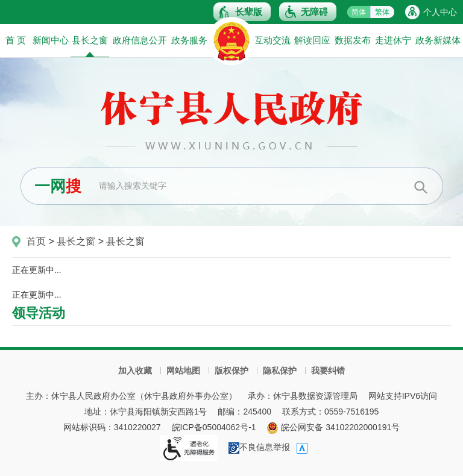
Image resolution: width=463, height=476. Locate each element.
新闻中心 (51, 40)
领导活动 (39, 313)
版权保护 (231, 371)
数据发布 (353, 40)
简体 (359, 12)
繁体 (382, 12)
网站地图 (183, 371)
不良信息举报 (259, 447)
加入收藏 (135, 371)
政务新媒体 (438, 40)
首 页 (16, 40)
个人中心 (440, 12)
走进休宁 (393, 40)
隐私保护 (280, 371)
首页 (36, 241)
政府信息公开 (140, 40)
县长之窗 (90, 46)
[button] (242, 12)
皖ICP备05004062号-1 (214, 427)
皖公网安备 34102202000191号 (333, 427)
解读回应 (312, 40)
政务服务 (189, 40)
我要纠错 (328, 371)
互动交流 (272, 40)
